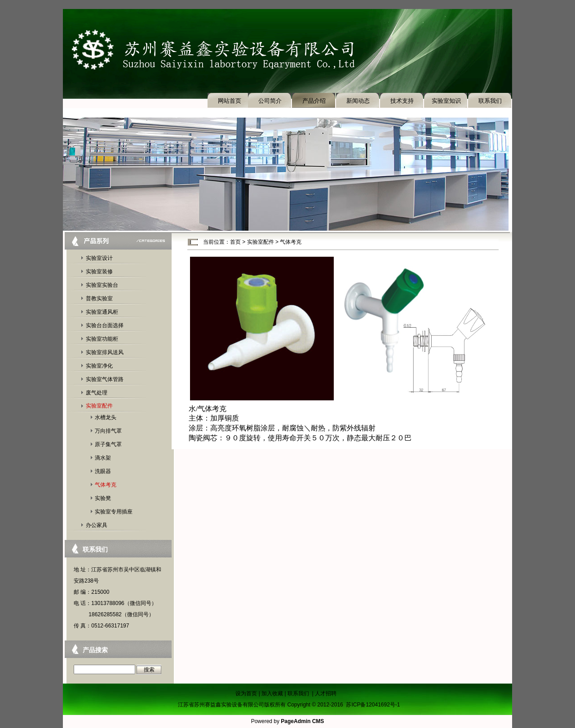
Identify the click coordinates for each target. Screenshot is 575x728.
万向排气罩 (108, 431)
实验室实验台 (102, 285)
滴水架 (103, 458)
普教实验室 (99, 298)
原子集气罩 (108, 444)
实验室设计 (99, 258)
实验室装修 (99, 272)
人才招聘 (326, 693)
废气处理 (97, 393)
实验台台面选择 (105, 325)
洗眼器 (103, 471)
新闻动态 (358, 101)
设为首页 (246, 693)
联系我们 (490, 101)
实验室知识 (446, 101)
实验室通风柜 (102, 312)
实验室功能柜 (102, 339)
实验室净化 (99, 366)
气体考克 (106, 485)
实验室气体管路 (105, 379)
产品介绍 (314, 101)
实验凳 (103, 498)
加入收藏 (272, 693)
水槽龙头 (106, 417)
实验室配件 (99, 406)
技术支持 (402, 101)
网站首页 (230, 101)
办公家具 (97, 525)
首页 (235, 242)
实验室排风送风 (105, 352)
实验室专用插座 (114, 512)
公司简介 (270, 101)
